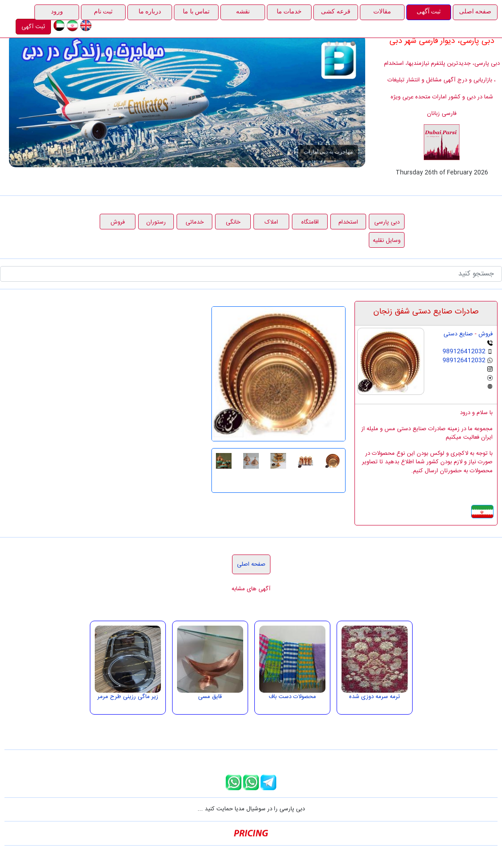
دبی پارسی (387, 222)
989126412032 (464, 351)
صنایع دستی (458, 334)
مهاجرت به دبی (353, 44)
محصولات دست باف (292, 697)
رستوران (156, 222)
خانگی (233, 222)
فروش (118, 222)
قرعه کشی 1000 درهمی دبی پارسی (345, 44)
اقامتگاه (310, 222)
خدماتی (195, 222)
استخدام (348, 222)
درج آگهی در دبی (329, 44)
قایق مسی (210, 697)
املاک (271, 222)
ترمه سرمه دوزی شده (375, 697)
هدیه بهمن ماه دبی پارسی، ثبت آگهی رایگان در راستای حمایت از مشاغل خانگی (337, 44)
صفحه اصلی (251, 564)
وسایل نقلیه (387, 241)
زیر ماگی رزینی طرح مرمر (128, 697)
